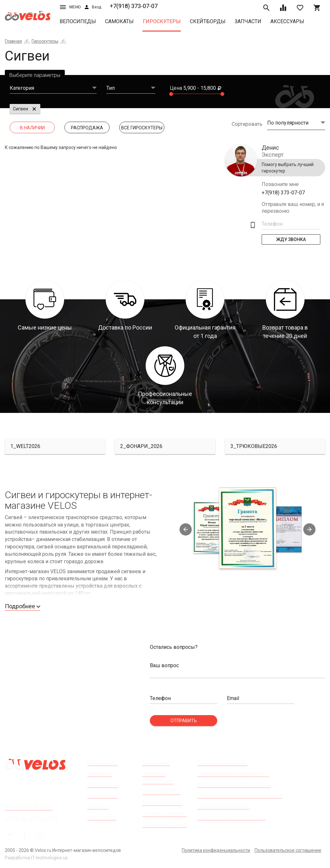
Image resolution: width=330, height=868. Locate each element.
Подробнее (23, 606)
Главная (13, 41)
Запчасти (248, 21)
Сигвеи (20, 109)
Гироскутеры (162, 21)
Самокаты (119, 21)
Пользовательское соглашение (288, 850)
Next (309, 529)
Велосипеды (78, 21)
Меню (70, 7)
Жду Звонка (291, 239)
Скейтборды (208, 21)
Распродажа (87, 128)
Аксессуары (287, 21)
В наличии (32, 128)
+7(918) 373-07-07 (134, 6)
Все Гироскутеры (142, 128)
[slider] (171, 94)
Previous (186, 529)
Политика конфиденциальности (216, 850)
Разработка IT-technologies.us (36, 858)
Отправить (184, 721)
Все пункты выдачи (29, 806)
